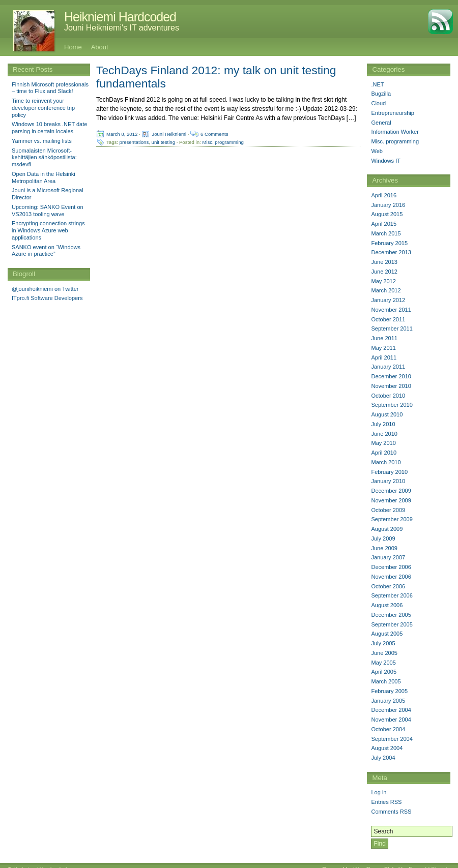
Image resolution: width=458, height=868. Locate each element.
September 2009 (392, 519)
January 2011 (388, 367)
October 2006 (388, 586)
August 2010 (387, 414)
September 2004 (392, 739)
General (381, 123)
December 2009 (391, 491)
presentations (134, 142)
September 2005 (392, 624)
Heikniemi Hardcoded (120, 17)
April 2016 (384, 195)
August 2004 (387, 748)
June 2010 (384, 434)
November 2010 (391, 386)
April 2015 (384, 224)
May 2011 (383, 348)
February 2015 (389, 243)
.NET (377, 84)
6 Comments (214, 134)
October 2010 (388, 396)
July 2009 (383, 538)
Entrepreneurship (392, 113)
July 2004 (383, 758)
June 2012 (384, 272)
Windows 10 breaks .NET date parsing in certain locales (49, 128)
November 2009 (391, 500)
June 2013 (384, 262)
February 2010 (389, 472)
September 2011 (392, 328)
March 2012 (386, 290)
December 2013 (391, 252)
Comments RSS (391, 812)
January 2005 (388, 701)
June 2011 (384, 338)
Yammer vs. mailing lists (42, 141)
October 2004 (388, 729)
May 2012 (383, 281)
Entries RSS (386, 802)
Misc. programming (223, 142)
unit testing (163, 142)
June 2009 (384, 548)
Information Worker (395, 132)
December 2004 (391, 710)
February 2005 (389, 691)
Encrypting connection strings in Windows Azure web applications (48, 230)
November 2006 (391, 577)
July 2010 (383, 424)
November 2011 (391, 310)
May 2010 (383, 443)
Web (377, 151)
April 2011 (384, 357)
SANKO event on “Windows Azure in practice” (46, 251)
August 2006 (387, 605)
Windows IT (385, 161)
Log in (379, 792)
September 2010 (392, 405)
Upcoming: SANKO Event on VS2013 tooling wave (48, 211)
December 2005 (391, 615)
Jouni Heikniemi (169, 134)
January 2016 (388, 205)
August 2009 (387, 529)
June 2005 (384, 653)
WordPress (367, 861)
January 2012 (388, 300)
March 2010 (386, 462)
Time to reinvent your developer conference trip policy (43, 108)
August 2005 (387, 634)
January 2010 (388, 481)
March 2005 (386, 681)
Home (73, 47)
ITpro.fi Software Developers (47, 298)
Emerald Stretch (429, 861)
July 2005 (383, 643)
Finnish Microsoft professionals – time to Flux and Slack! (50, 88)
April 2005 (384, 672)
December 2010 (391, 376)
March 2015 (386, 233)
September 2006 (392, 595)
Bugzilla (381, 94)
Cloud (378, 103)
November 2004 (391, 720)
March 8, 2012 (122, 134)
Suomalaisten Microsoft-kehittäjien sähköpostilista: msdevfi (44, 158)
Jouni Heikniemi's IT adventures (122, 28)
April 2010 (384, 453)
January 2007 (388, 557)
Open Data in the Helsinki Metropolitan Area (44, 177)
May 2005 (383, 663)
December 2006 (391, 567)
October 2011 (388, 319)
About (100, 47)
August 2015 (387, 214)
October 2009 (388, 510)
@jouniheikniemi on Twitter (45, 289)
